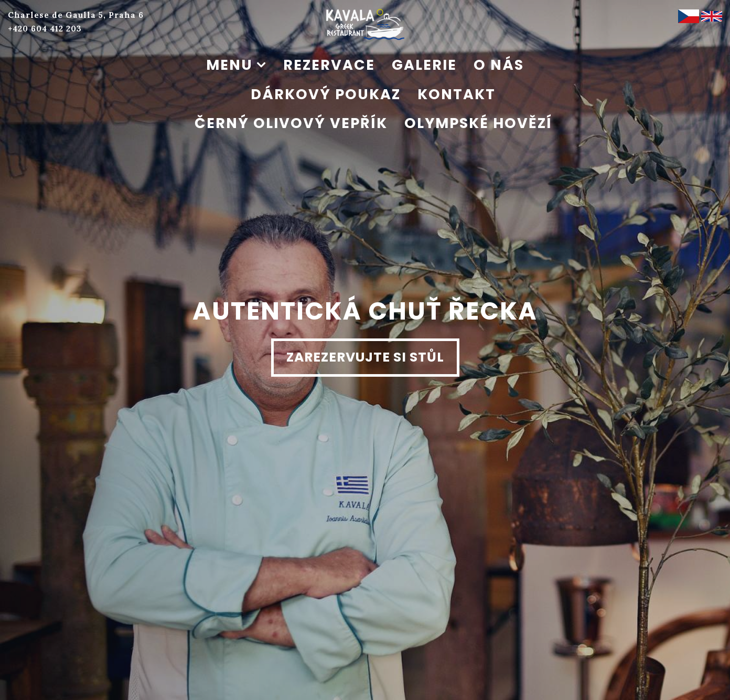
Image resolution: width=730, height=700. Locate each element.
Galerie (424, 65)
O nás (499, 65)
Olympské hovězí (478, 123)
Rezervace (329, 65)
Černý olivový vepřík (291, 123)
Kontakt (457, 94)
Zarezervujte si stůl (365, 357)
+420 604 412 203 (45, 29)
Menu (229, 65)
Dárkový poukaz (326, 94)
